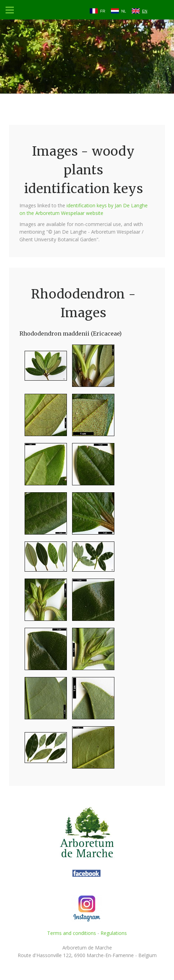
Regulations (114, 933)
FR (103, 11)
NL (124, 11)
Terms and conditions (72, 933)
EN (145, 11)
